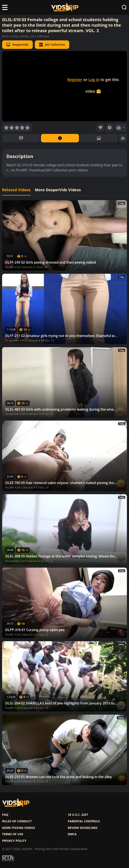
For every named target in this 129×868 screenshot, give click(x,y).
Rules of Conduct (17, 821)
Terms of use (13, 834)
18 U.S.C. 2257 (78, 815)
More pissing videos (19, 828)
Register (75, 80)
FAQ (5, 815)
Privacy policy (14, 841)
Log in (94, 80)
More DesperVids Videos (58, 190)
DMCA (72, 834)
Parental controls (84, 821)
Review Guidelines (83, 828)
